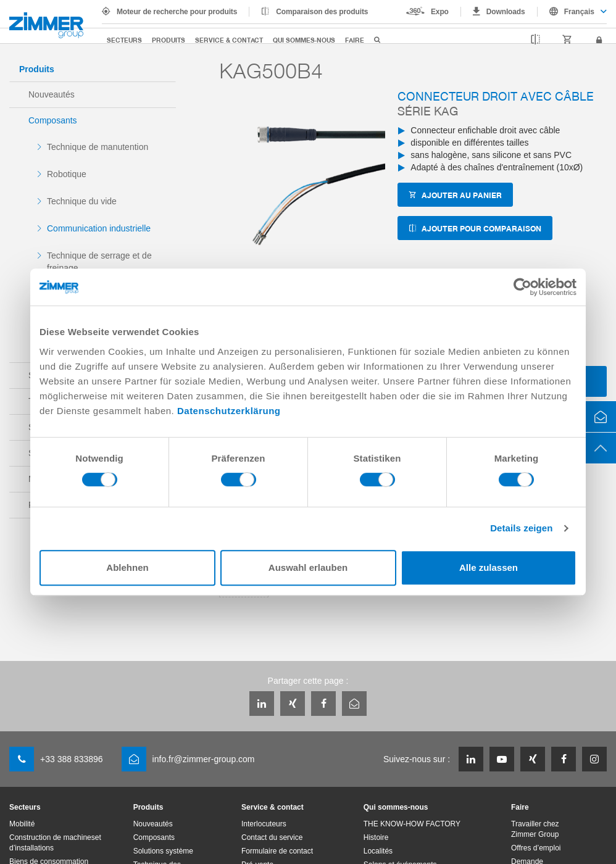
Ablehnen (127, 567)
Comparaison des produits (322, 12)
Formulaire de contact (277, 851)
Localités (378, 851)
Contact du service (272, 837)
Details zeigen (521, 528)
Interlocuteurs (264, 824)
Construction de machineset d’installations (55, 843)
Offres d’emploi (536, 848)
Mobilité (22, 824)
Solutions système (163, 851)
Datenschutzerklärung (229, 411)
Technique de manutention (98, 147)
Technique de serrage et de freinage (99, 262)
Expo (440, 12)
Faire (355, 40)
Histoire (376, 837)
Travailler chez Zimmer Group (535, 829)
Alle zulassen (489, 567)
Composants (53, 120)
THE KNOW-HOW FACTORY (412, 824)
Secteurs (124, 40)
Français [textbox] (579, 12)
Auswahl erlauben (308, 567)
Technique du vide (82, 201)
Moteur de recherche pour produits (177, 12)
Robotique (67, 174)
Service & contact (229, 40)
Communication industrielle (99, 228)
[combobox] (572, 12)
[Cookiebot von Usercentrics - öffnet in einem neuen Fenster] (522, 287)
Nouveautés (52, 94)
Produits (169, 40)
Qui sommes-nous (304, 40)
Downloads (506, 12)
